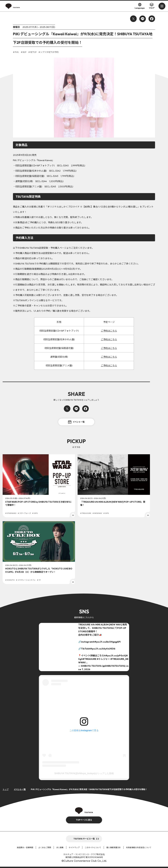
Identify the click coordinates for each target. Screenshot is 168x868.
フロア (152, 6)
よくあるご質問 (45, 847)
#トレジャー (103, 659)
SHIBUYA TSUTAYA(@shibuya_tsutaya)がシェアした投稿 (84, 773)
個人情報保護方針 (114, 847)
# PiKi (16, 52)
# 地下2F (32, 52)
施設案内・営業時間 (25, 847)
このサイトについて (93, 847)
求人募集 (60, 847)
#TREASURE (90, 659)
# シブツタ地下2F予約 (49, 52)
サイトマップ (74, 847)
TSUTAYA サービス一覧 (84, 839)
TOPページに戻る (84, 820)
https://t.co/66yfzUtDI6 (102, 649)
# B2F (24, 52)
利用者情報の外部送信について (139, 847)
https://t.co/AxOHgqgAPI (107, 642)
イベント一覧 (76, 422)
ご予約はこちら (109, 331)
